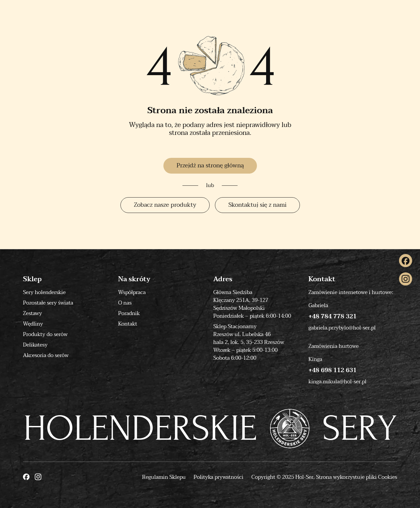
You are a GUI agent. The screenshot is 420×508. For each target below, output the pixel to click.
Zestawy (32, 313)
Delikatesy (35, 345)
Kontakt (128, 324)
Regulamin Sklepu (164, 477)
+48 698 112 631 (333, 370)
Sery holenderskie (44, 292)
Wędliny (33, 324)
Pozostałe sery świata (48, 303)
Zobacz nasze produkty (165, 205)
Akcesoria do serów (46, 355)
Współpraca (132, 292)
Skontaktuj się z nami (257, 205)
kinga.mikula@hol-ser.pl (337, 382)
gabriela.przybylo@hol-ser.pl (342, 328)
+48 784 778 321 (333, 317)
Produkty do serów (45, 334)
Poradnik (129, 313)
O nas (125, 303)
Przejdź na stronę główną (210, 166)
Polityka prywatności (219, 477)
